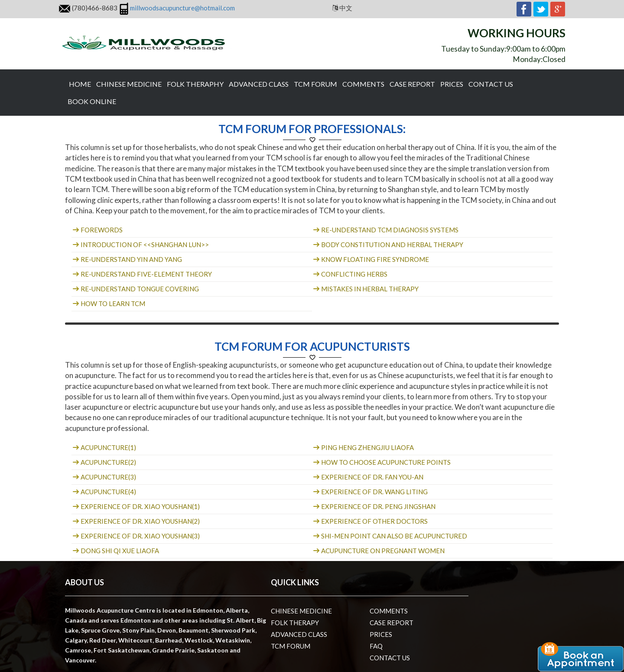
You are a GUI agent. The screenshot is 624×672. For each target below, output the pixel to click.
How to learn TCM (112, 303)
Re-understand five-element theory (146, 274)
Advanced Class (259, 84)
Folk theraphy (195, 84)
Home (80, 84)
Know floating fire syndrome (374, 259)
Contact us (491, 84)
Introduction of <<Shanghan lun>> (144, 245)
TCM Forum (315, 84)
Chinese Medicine (129, 84)
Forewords (101, 230)
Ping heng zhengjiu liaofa (367, 447)
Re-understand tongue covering (139, 289)
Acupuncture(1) (108, 447)
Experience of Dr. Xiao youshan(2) (140, 521)
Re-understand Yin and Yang (131, 259)
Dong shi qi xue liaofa (119, 551)
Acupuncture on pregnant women (382, 551)
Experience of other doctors (374, 521)
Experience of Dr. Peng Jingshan (378, 506)
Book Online (92, 101)
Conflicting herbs (354, 274)
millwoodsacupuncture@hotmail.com (182, 8)
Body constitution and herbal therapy (392, 245)
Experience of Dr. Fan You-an (372, 477)
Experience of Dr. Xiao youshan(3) (140, 536)
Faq (376, 646)
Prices (452, 84)
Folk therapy (295, 623)
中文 (345, 8)
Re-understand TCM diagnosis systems (389, 230)
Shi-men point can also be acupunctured (393, 536)
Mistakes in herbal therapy (369, 289)
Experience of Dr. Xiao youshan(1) (140, 506)
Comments (363, 84)
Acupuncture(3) (108, 477)
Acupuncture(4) (108, 492)
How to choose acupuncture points (385, 462)
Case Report (412, 84)
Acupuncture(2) (108, 462)
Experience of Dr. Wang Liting (374, 492)
